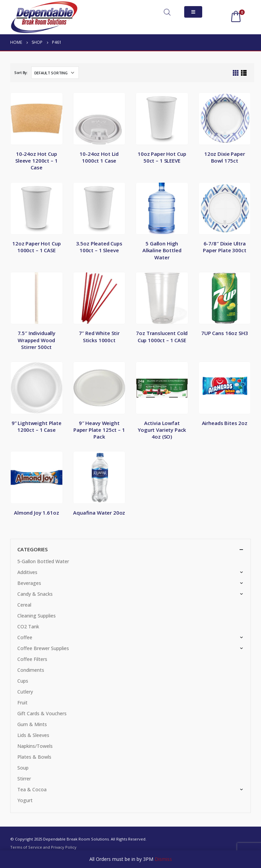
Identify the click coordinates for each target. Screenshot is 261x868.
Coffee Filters (32, 659)
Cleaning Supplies (37, 616)
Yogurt (25, 800)
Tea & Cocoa (32, 789)
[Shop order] (55, 73)
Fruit (22, 703)
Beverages (29, 583)
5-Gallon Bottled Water (43, 561)
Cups (23, 681)
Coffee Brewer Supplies (43, 648)
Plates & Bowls (34, 757)
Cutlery (25, 692)
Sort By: (21, 72)
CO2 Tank (28, 626)
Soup (23, 768)
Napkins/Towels (35, 746)
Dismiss (163, 859)
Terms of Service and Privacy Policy (43, 847)
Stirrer (24, 779)
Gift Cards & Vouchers (42, 713)
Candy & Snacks (35, 594)
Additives (27, 572)
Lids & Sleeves (33, 735)
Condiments (31, 670)
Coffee (25, 637)
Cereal (24, 605)
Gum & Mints (32, 724)
